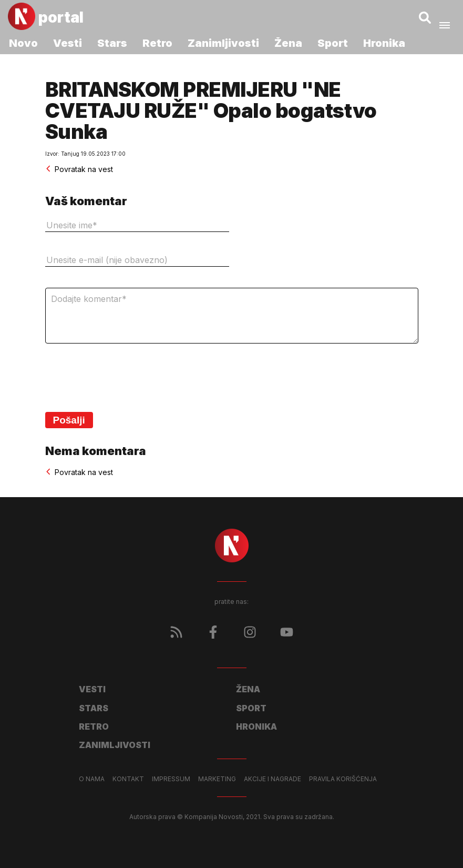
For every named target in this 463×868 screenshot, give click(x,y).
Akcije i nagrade (272, 779)
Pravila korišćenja (343, 779)
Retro (157, 43)
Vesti (68, 43)
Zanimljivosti (223, 43)
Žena (288, 43)
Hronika (384, 43)
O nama (92, 779)
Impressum (171, 779)
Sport (333, 43)
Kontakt (128, 779)
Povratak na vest (79, 169)
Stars (112, 43)
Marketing (217, 779)
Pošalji (69, 420)
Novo (23, 43)
